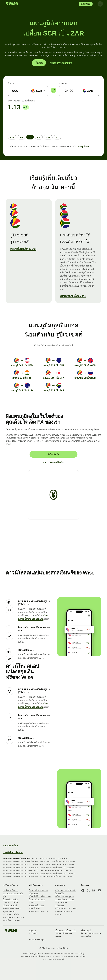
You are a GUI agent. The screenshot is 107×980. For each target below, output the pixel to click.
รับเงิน (32, 902)
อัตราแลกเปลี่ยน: (11, 846)
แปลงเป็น (63, 83)
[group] (53, 132)
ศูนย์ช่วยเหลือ (9, 911)
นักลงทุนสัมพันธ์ (10, 905)
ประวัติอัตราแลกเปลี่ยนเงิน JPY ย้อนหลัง (57, 865)
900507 (76, 956)
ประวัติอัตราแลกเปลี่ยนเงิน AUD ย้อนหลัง (50, 858)
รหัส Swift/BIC (61, 902)
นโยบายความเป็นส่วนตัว (65, 930)
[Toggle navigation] (100, 4)
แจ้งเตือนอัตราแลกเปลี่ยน (66, 908)
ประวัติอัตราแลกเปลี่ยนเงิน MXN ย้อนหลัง (57, 861)
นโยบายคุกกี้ (86, 930)
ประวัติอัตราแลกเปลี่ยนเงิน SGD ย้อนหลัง (21, 874)
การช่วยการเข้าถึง (11, 914)
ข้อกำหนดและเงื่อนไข (53, 462)
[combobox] (39, 91)
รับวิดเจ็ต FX (53, 454)
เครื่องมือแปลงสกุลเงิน (65, 896)
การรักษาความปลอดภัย (13, 893)
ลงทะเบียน (86, 4)
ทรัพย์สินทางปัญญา (37, 940)
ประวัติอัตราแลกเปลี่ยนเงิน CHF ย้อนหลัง (21, 877)
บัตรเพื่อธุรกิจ (35, 908)
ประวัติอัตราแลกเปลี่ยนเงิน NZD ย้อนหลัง (21, 871)
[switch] (53, 90)
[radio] (12, 137)
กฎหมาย (33, 930)
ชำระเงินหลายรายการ (39, 911)
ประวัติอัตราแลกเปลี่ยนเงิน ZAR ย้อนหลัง (57, 871)
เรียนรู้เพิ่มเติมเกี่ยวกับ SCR (23, 249)
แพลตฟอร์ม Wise (37, 905)
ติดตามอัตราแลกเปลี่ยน (61, 63)
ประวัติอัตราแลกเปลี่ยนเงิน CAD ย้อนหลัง (21, 868)
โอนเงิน (39, 63)
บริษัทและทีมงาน (11, 890)
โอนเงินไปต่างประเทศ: (13, 852)
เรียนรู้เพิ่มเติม (83, 147)
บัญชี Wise (34, 893)
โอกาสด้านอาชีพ (10, 899)
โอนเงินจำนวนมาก (37, 899)
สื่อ (5, 896)
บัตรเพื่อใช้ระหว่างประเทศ (40, 896)
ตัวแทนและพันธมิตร (12, 908)
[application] (29, 121)
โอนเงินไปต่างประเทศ (39, 890)
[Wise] (12, 4)
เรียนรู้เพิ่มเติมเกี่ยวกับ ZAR (73, 296)
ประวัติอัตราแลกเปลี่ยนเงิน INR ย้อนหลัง (57, 868)
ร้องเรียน (33, 933)
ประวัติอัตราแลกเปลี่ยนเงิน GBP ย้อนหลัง (21, 861)
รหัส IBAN (59, 905)
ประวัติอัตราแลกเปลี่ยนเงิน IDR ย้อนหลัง (56, 877)
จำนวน (11, 83)
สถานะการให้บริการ (12, 902)
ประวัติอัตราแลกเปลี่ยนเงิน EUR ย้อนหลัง (21, 865)
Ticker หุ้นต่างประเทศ (65, 899)
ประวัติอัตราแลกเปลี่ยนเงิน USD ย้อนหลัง (57, 874)
